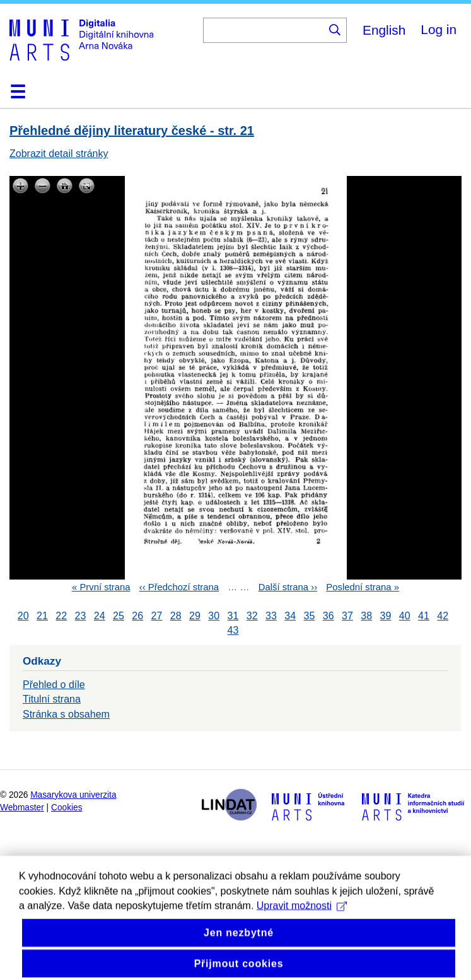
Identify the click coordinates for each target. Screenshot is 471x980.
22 (61, 616)
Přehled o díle (54, 685)
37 (347, 616)
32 (252, 616)
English (384, 30)
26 (137, 616)
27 (157, 616)
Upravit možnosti (302, 935)
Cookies (67, 808)
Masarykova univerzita (73, 795)
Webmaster (22, 808)
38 (366, 616)
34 (290, 616)
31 (233, 616)
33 (271, 616)
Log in (439, 29)
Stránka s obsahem (66, 714)
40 (405, 616)
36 (329, 616)
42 (443, 616)
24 (100, 616)
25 (119, 616)
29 (195, 616)
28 (176, 616)
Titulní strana (52, 699)
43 (233, 630)
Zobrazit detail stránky (59, 154)
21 (42, 616)
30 (214, 616)
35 (310, 616)
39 (386, 616)
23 (81, 616)
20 (23, 616)
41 (424, 616)
